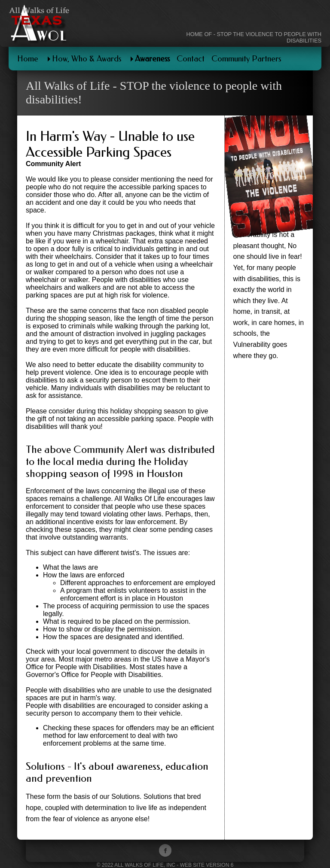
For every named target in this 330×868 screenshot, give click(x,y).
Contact (191, 59)
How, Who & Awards (87, 59)
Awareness (152, 59)
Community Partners (246, 59)
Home (28, 59)
